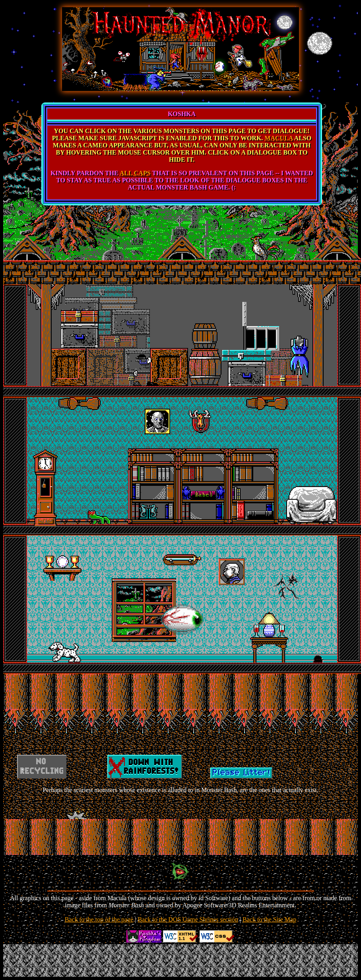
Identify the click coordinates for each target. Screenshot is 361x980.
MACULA (279, 138)
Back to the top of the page (99, 919)
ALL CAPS (135, 173)
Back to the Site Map (269, 919)
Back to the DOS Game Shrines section (188, 919)
